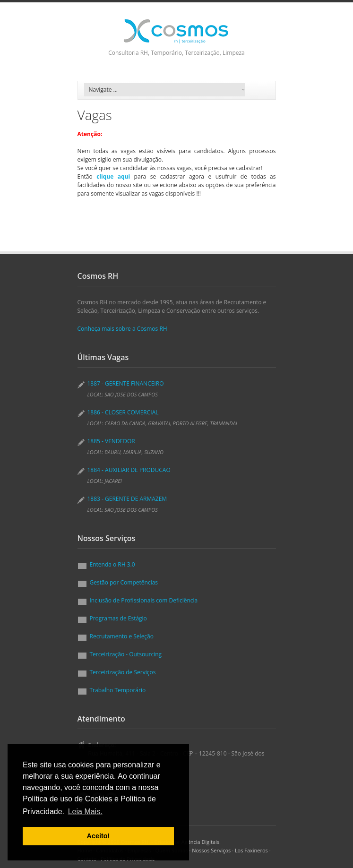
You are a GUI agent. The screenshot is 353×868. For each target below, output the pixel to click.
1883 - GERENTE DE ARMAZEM (127, 499)
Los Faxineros (251, 850)
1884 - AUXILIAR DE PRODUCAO (129, 470)
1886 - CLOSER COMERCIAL (123, 412)
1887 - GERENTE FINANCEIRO (126, 383)
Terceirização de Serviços (123, 672)
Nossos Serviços (211, 850)
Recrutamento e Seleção (122, 636)
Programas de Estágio (118, 618)
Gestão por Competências (124, 582)
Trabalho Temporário (118, 690)
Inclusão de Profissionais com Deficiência (144, 600)
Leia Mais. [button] (85, 812)
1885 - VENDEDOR (111, 441)
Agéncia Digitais (200, 842)
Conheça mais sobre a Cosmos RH (122, 329)
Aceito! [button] (99, 836)
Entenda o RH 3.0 (112, 564)
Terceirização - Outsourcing (126, 654)
